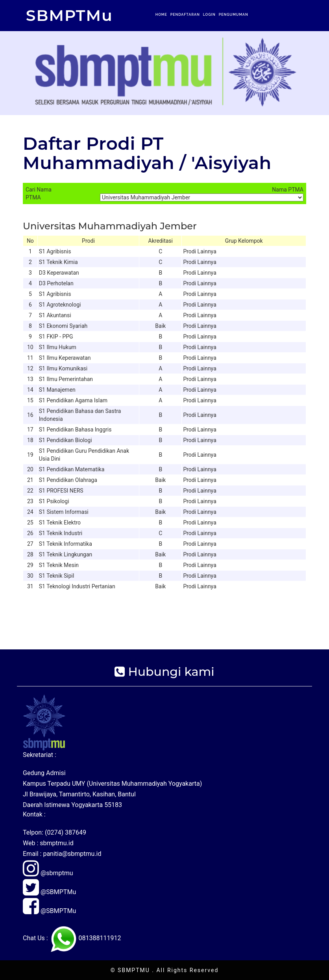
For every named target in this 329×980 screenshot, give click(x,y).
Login (209, 15)
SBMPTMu (70, 15)
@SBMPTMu (49, 892)
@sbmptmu (48, 873)
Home (161, 15)
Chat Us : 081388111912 (72, 938)
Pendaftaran (185, 15)
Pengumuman (234, 15)
